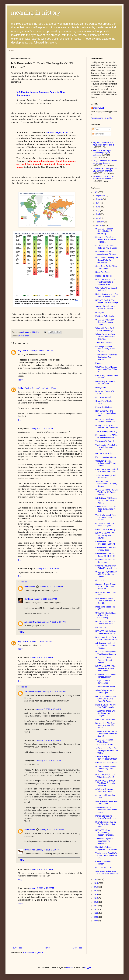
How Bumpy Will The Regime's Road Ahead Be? (106, 413)
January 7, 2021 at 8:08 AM (51, 587)
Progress (99, 363)
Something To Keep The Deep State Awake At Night (106, 509)
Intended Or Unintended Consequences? (106, 676)
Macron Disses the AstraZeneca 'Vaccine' (106, 253)
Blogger (87, 967)
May (98, 210)
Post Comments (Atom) (33, 952)
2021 (96, 192)
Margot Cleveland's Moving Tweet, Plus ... (106, 817)
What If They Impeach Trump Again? (105, 692)
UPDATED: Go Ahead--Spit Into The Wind (105, 622)
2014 (96, 894)
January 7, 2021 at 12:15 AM (44, 388)
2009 (96, 913)
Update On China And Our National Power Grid (107, 295)
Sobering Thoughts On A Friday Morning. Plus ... (106, 567)
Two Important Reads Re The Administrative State (106, 447)
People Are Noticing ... (105, 407)
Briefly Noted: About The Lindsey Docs (106, 549)
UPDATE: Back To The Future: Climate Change (107, 301)
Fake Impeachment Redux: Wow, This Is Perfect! (105, 349)
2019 (96, 883)
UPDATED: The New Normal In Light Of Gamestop (104, 231)
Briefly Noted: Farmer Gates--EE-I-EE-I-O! (105, 555)
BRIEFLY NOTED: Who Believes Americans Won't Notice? (105, 668)
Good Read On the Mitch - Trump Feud (107, 267)
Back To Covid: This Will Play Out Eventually (106, 706)
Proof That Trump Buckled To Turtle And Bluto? (106, 470)
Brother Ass (30, 850)
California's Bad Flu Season (104, 863)
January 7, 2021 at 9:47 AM (45, 599)
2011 (96, 906)
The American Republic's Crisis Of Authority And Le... (106, 855)
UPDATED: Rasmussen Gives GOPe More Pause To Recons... (106, 699)
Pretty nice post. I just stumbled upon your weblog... (102, 153)
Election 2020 (23, 336)
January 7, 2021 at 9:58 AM (54, 692)
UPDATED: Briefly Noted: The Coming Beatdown (106, 653)
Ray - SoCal (23, 351)
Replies (24, 582)
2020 (96, 879)
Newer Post (17, 948)
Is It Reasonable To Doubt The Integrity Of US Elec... (106, 769)
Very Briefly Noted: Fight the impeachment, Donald (106, 517)
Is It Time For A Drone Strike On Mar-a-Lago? (106, 247)
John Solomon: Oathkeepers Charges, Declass (106, 484)
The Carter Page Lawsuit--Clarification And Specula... (107, 357)
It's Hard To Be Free (104, 276)
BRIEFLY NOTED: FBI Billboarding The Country (105, 535)
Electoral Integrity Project (57, 132)
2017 (96, 891)
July (98, 203)
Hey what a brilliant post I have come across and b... (104, 144)
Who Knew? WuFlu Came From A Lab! (106, 803)
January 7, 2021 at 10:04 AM (49, 709)
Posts (96, 129)
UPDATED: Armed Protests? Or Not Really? (104, 660)
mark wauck (30, 587)
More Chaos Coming (104, 397)
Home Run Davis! (103, 272)
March (99, 218)
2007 (96, 921)
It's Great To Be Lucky (105, 316)
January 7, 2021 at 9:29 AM (41, 869)
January (99, 225)
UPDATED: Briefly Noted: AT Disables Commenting (106, 615)
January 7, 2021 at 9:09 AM (41, 657)
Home (12, 50)
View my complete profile (101, 118)
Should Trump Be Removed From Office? (106, 758)
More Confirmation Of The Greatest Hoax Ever (106, 436)
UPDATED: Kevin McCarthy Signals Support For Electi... (105, 833)
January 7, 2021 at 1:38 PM (48, 850)
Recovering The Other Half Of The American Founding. (106, 240)
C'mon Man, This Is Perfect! (104, 402)
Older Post (77, 948)
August (99, 199)
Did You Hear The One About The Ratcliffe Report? (105, 725)
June (98, 207)
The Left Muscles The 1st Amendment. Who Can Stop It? (106, 734)
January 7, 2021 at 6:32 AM (41, 429)
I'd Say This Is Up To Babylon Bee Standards (106, 427)
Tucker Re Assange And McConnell (106, 477)
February (100, 222)
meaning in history (36, 12)
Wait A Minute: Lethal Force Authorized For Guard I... (105, 601)
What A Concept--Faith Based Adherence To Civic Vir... (105, 337)
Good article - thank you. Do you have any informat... (105, 170)
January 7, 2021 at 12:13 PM (49, 761)
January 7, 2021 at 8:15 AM (41, 641)
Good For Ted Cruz (104, 868)
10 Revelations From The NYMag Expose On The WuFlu (107, 751)
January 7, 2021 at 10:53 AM (49, 740)
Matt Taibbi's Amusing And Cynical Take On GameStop (107, 260)
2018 (96, 887)
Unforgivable (101, 388)
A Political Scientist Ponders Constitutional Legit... (106, 810)
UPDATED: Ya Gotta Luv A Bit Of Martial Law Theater (106, 574)
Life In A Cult (101, 627)
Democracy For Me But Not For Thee (105, 383)
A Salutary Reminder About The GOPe (104, 790)
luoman (69, 967)
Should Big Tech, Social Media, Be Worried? (105, 307)
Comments (98, 134)
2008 (96, 917)
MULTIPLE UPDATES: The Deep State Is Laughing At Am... (105, 282)
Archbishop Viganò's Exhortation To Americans (104, 841)
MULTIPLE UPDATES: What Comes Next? (105, 776)
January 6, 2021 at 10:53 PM (41, 351)
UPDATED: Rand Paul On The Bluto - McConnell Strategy (106, 492)
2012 (96, 902)
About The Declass (103, 343)
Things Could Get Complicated (103, 682)
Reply (20, 380)
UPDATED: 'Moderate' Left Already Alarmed (105, 420)
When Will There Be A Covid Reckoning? (105, 329)
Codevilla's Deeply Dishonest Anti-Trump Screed (106, 463)
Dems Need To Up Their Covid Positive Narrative (107, 638)
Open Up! (99, 580)
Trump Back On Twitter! (105, 687)
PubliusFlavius (24, 388)
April (98, 214)
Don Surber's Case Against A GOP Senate (106, 848)
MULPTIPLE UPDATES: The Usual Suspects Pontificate (106, 783)
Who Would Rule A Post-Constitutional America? (106, 873)
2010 (96, 909)
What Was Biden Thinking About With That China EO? (106, 369)
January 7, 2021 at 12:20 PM (52, 830)
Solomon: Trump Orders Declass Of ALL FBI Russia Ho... (106, 586)
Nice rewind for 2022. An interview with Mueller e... (104, 178)
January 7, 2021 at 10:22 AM (42, 888)
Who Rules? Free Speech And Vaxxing (106, 289)
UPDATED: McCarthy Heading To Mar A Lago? (105, 322)
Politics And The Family (105, 529)
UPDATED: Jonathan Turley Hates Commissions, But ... (105, 742)
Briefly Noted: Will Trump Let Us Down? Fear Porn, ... (106, 501)
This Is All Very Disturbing (106, 431)
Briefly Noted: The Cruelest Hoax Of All (105, 543)
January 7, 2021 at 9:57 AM (54, 622)
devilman (29, 599)
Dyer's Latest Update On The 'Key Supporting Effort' (106, 824)
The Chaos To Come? (105, 441)
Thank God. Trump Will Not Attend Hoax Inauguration (105, 713)
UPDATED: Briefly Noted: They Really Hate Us (106, 632)
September (101, 195)
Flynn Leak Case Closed (106, 457)
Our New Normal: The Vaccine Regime (105, 525)
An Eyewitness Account (105, 719)
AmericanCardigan (33, 622)
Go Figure (100, 312)
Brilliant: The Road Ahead (106, 763)
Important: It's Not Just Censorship (105, 561)
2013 (96, 898)
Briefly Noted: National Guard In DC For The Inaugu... (105, 646)
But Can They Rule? (104, 453)
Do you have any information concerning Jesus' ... (105, 162)
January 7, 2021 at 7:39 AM (47, 569)
